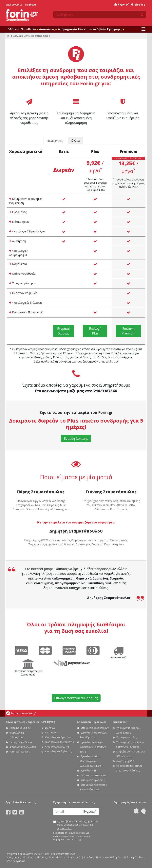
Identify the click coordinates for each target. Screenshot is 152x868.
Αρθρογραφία (67, 29)
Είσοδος (138, 5)
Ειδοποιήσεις (19, 222)
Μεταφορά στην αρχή (24, 713)
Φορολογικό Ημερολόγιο (27, 231)
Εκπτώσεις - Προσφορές (26, 312)
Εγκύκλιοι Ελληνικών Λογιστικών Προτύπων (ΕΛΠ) (93, 747)
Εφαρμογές (116, 29)
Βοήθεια (31, 5)
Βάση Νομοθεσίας (20, 728)
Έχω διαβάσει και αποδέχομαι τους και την (78, 825)
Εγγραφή (122, 4)
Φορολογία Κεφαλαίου (94, 775)
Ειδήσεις (13, 29)
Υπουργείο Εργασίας (93, 780)
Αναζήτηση (18, 241)
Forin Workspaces (20, 752)
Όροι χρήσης (13, 857)
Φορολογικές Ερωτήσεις (59, 737)
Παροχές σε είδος (127, 737)
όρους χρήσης (66, 825)
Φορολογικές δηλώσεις (26, 303)
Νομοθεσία (29, 29)
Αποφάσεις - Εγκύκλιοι (92, 722)
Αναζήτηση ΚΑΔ (125, 761)
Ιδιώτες (76, 140)
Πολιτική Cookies (134, 857)
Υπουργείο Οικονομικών (95, 728)
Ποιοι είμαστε (57, 857)
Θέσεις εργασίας (15, 861)
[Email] (67, 812)
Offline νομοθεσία (22, 274)
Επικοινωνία (14, 5)
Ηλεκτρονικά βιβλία (23, 293)
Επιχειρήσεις (55, 141)
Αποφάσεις (48, 29)
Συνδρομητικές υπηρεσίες (23, 722)
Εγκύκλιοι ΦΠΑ (89, 771)
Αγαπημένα (52, 732)
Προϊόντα (29, 857)
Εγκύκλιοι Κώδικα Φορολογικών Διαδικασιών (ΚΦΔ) (91, 761)
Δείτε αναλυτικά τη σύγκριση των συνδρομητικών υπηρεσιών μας (76, 361)
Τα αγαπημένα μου (23, 283)
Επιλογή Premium (128, 331)
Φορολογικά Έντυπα (57, 747)
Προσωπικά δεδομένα (109, 857)
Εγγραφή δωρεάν (64, 331)
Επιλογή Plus (95, 331)
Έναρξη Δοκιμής (76, 439)
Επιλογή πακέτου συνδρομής (76, 698)
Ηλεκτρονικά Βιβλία (92, 29)
